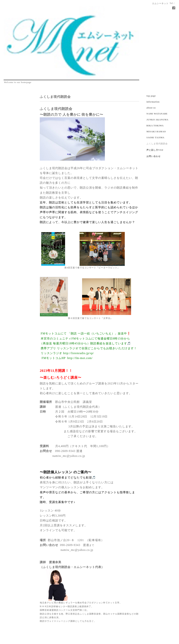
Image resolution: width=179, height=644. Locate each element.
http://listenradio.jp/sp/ (78, 353)
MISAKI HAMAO (156, 132)
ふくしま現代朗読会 (157, 144)
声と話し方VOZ (155, 150)
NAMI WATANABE (157, 114)
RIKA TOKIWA (155, 126)
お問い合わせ (154, 156)
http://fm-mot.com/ (80, 358)
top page (151, 96)
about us (151, 108)
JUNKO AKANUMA (157, 120)
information (153, 102)
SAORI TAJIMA (155, 138)
